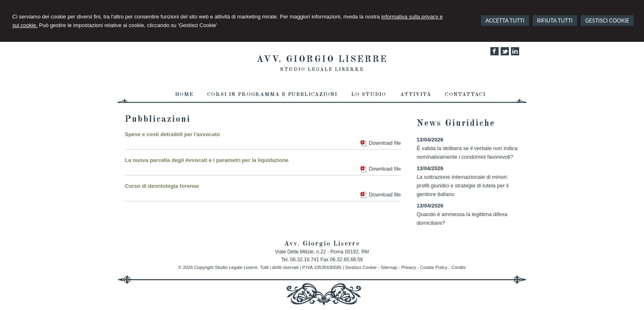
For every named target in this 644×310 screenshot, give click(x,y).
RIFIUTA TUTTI (555, 21)
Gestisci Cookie (361, 267)
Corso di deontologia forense (162, 186)
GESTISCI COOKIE (607, 21)
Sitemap (389, 267)
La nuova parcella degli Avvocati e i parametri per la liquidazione (207, 160)
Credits (459, 267)
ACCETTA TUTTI (505, 21)
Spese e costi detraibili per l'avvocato (172, 134)
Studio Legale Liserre (322, 70)
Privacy (409, 267)
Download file (385, 143)
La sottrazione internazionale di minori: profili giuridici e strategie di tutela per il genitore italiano (462, 186)
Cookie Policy (434, 267)
